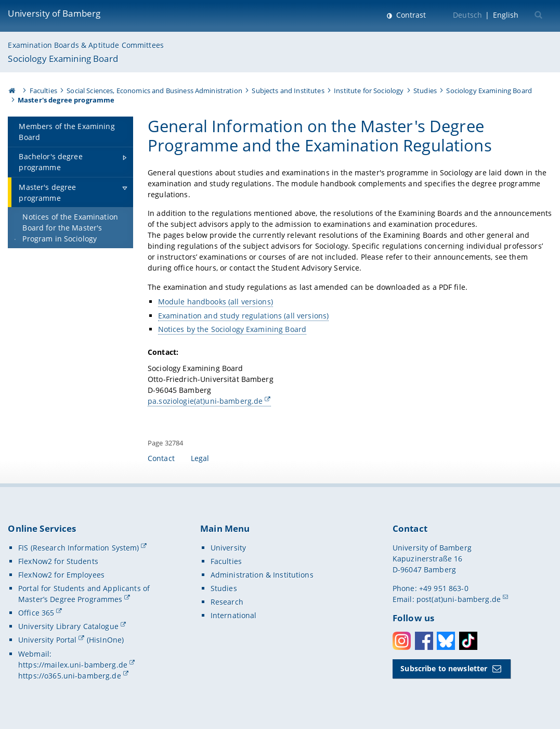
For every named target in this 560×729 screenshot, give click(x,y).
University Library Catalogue (68, 626)
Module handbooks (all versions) (215, 302)
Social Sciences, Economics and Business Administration (154, 91)
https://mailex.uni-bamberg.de (73, 665)
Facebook (424, 641)
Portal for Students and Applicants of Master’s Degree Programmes (84, 594)
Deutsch (467, 15)
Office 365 (36, 613)
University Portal (47, 640)
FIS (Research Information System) (79, 548)
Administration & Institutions (262, 575)
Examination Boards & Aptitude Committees (86, 45)
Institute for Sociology (369, 91)
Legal (200, 458)
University (228, 548)
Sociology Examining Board (63, 59)
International (234, 615)
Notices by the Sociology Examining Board (232, 329)
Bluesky (446, 641)
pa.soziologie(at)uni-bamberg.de (205, 401)
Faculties (43, 91)
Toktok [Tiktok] (468, 641)
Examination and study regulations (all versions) (243, 316)
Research (227, 602)
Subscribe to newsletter (444, 668)
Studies (425, 91)
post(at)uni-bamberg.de (459, 599)
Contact (161, 458)
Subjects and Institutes (288, 91)
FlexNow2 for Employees (61, 575)
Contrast (410, 15)
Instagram (402, 641)
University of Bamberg (54, 13)
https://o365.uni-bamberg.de (70, 676)
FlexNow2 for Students (58, 561)
